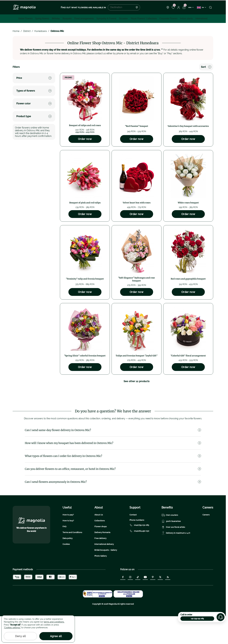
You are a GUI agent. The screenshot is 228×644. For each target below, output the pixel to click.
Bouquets (67, 19)
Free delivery (100, 566)
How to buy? (68, 548)
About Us (99, 543)
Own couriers (170, 543)
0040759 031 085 (139, 553)
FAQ (64, 554)
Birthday (56, 19)
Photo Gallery (101, 584)
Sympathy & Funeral (106, 19)
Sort (206, 67)
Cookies (66, 572)
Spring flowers (42, 19)
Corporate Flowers (168, 19)
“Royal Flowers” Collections (144, 19)
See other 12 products (137, 381)
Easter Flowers (25, 19)
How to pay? (68, 543)
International (201, 19)
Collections (100, 548)
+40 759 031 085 (197, 619)
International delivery (104, 572)
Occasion (123, 19)
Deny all (20, 636)
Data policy (68, 566)
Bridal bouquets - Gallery (106, 578)
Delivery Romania (102, 560)
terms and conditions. (54, 622)
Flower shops (100, 554)
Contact (133, 543)
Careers (206, 543)
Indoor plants (186, 19)
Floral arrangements (84, 19)
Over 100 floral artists (173, 555)
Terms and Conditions (72, 560)
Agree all (56, 636)
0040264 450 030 (139, 559)
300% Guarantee (171, 549)
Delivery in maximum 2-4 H (176, 561)
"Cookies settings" (12, 628)
